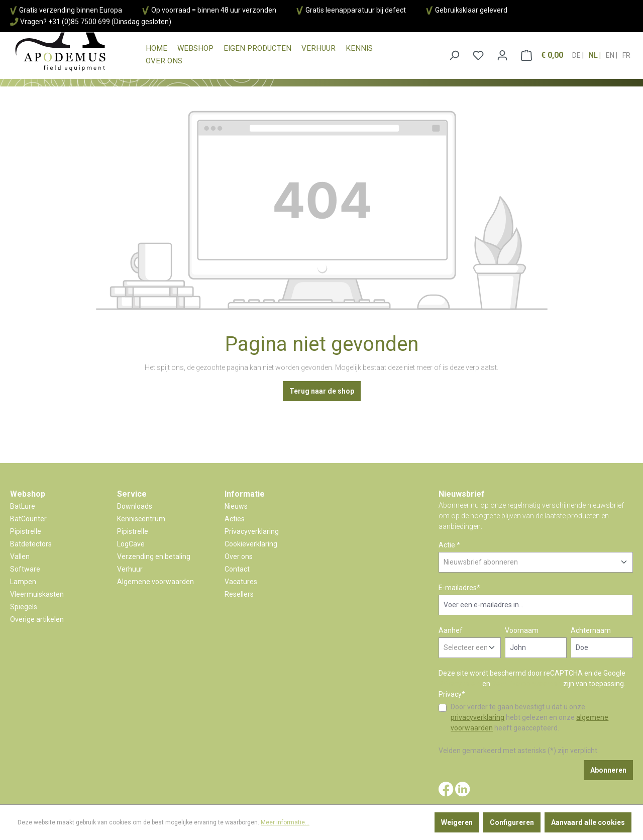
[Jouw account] (502, 55)
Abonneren (608, 770)
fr (626, 52)
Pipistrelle (26, 531)
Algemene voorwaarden (155, 582)
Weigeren (457, 822)
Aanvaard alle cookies (588, 822)
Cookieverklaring (251, 544)
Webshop (28, 494)
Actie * (449, 545)
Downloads (135, 506)
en (611, 52)
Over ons (239, 556)
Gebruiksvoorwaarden (527, 684)
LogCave (131, 544)
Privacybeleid (460, 684)
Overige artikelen (37, 619)
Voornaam (522, 630)
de (577, 52)
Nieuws (236, 506)
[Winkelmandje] (542, 55)
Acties (235, 519)
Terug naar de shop (322, 391)
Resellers (239, 594)
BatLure (23, 506)
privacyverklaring (477, 717)
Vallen (20, 556)
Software (25, 569)
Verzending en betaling (154, 556)
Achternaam (591, 630)
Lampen (23, 582)
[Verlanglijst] (478, 55)
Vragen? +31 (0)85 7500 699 (65, 22)
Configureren (512, 822)
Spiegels (24, 607)
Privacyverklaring (252, 531)
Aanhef (451, 630)
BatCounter (28, 519)
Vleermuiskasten (37, 594)
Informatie (245, 494)
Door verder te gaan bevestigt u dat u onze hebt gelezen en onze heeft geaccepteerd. (529, 717)
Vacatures (241, 582)
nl (594, 52)
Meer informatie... (285, 822)
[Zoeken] (454, 55)
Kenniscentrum (141, 519)
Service (132, 494)
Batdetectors (31, 544)
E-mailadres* (459, 588)
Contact (237, 569)
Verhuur (130, 569)
